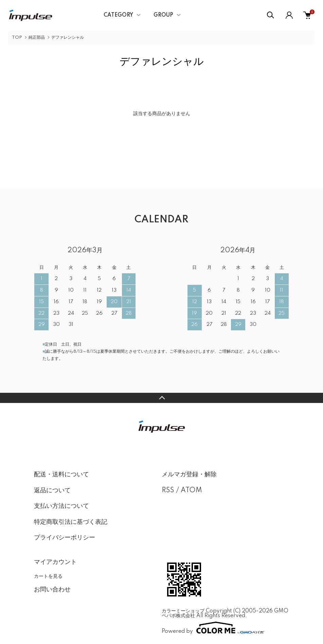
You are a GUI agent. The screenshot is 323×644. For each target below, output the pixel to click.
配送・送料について (61, 475)
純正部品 (37, 38)
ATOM (191, 491)
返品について (52, 491)
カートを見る (48, 576)
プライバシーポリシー (65, 538)
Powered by (213, 628)
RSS (168, 491)
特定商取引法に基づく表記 (71, 522)
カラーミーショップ (183, 611)
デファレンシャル (68, 38)
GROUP (163, 15)
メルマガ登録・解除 (189, 475)
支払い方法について (61, 506)
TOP (17, 38)
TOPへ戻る (161, 398)
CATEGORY (118, 15)
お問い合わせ (52, 590)
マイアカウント (55, 562)
